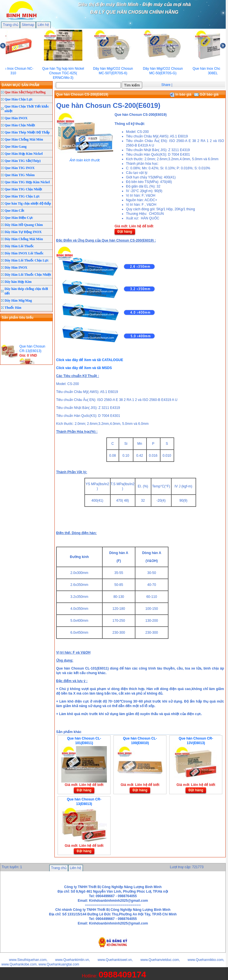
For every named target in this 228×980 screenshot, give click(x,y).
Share (166, 85)
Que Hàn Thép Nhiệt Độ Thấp (27, 132)
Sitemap (28, 25)
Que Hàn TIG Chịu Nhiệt (23, 189)
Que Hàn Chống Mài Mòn (24, 139)
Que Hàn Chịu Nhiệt (20, 125)
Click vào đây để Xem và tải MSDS (84, 368)
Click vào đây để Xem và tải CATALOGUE (90, 360)
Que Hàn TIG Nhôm (20, 175)
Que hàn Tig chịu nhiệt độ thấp (28, 203)
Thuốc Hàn (13, 308)
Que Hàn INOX (16, 118)
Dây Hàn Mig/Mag (18, 300)
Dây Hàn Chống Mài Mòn (24, 239)
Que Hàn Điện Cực (19, 218)
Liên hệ (43, 25)
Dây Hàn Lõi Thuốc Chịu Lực (27, 260)
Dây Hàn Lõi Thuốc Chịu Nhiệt (28, 275)
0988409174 (122, 974)
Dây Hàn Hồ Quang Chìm (24, 225)
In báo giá (181, 94)
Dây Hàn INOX (16, 267)
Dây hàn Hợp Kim (18, 282)
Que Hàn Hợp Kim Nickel (24, 154)
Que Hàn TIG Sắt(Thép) (23, 161)
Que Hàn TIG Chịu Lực (22, 196)
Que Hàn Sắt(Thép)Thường (25, 92)
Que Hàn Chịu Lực (19, 99)
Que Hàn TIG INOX (20, 168)
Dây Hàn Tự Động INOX (23, 232)
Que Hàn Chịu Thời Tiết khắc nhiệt (27, 109)
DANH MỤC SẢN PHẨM (21, 85)
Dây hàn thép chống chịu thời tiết (26, 291)
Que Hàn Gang (16, 147)
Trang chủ (11, 25)
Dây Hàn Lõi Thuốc (19, 246)
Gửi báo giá (206, 94)
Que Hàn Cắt (14, 211)
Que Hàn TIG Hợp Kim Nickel (27, 182)
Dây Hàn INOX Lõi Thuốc (24, 253)
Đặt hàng (125, 232)
